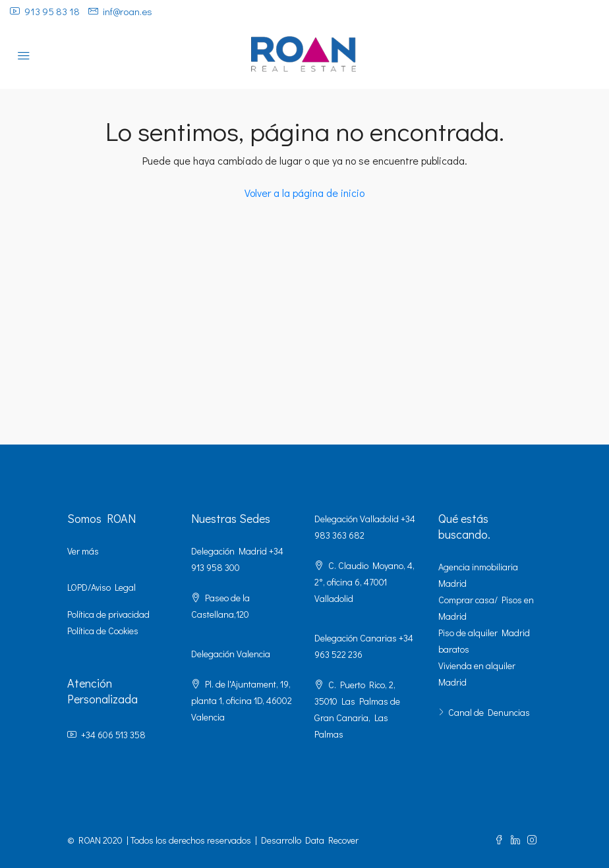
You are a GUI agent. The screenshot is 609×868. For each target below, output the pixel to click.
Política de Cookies (103, 631)
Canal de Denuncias (489, 712)
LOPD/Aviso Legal (101, 587)
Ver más (83, 551)
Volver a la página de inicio (304, 193)
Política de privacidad (108, 614)
